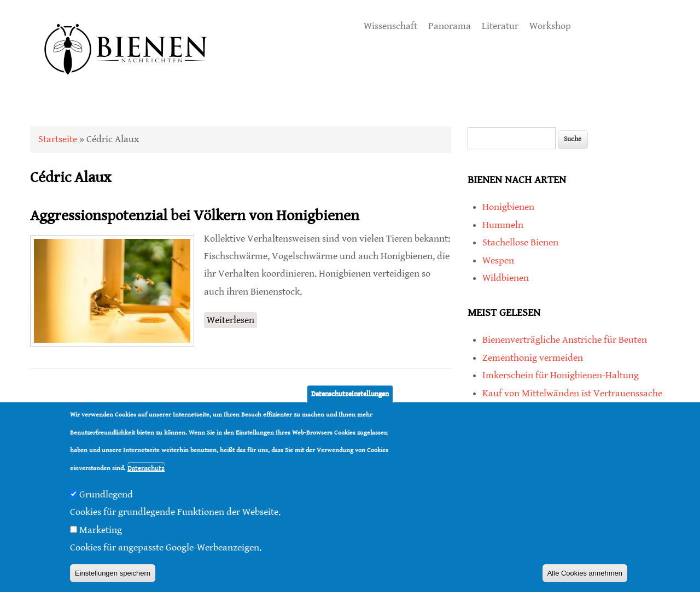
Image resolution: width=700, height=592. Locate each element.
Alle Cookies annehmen (585, 573)
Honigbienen (508, 207)
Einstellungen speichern (113, 573)
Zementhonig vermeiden (533, 358)
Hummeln (503, 225)
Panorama (450, 26)
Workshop (550, 26)
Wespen (498, 260)
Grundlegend (106, 494)
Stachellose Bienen (520, 242)
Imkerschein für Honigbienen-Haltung (561, 375)
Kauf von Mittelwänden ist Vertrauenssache (572, 393)
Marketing (101, 530)
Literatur (500, 26)
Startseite (58, 139)
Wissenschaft (390, 26)
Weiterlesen (232, 320)
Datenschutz (146, 468)
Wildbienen (506, 278)
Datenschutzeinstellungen (350, 394)
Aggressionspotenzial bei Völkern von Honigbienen (195, 216)
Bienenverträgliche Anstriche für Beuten (565, 340)
